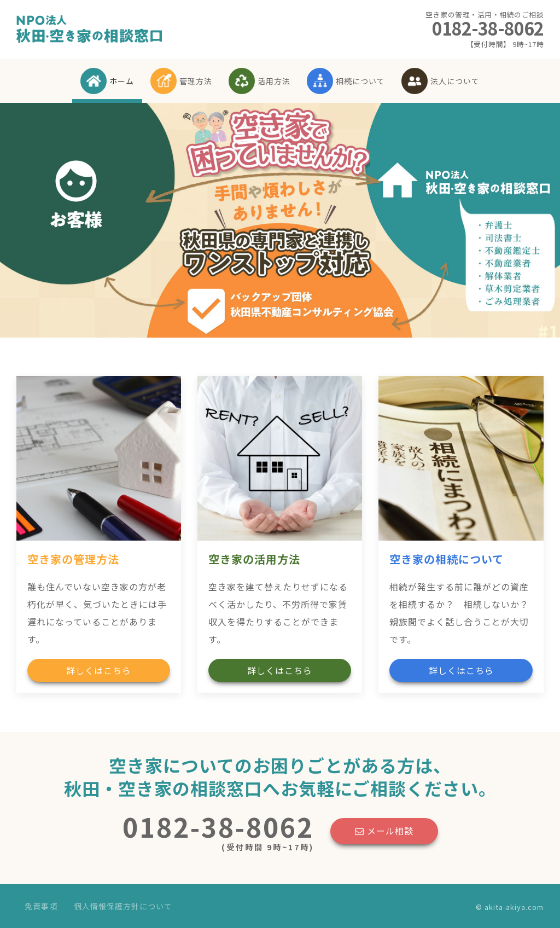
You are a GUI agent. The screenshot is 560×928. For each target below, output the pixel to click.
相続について (346, 81)
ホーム (107, 81)
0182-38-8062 (485, 30)
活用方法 (259, 81)
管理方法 (181, 81)
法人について (441, 81)
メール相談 (384, 831)
